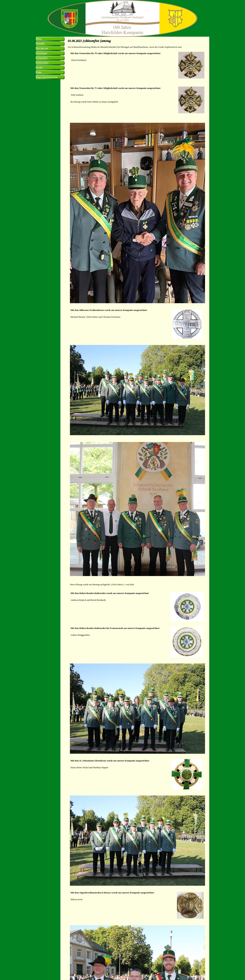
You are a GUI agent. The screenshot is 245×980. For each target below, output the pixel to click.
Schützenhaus (43, 63)
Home (39, 39)
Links (39, 72)
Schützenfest (42, 58)
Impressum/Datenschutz (47, 77)
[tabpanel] (137, 47)
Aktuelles (41, 44)
